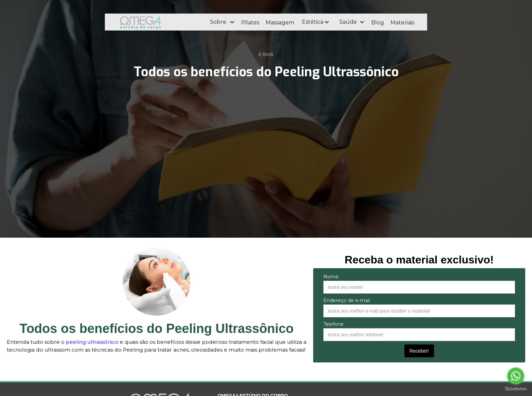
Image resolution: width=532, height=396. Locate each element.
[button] (222, 22)
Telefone (334, 324)
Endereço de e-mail (347, 300)
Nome (331, 277)
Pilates (250, 23)
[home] (159, 22)
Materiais (402, 23)
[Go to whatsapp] (516, 376)
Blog (378, 23)
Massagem (280, 23)
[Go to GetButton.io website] (516, 389)
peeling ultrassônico (92, 342)
